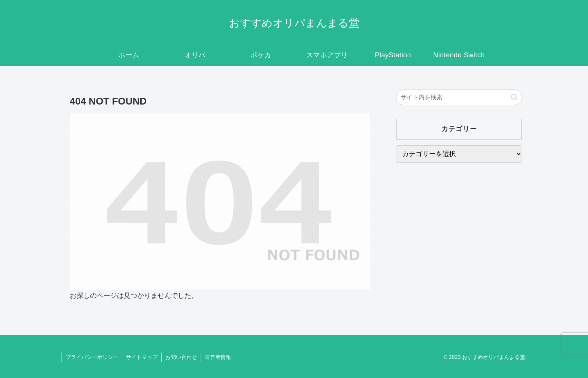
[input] (459, 97)
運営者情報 (218, 357)
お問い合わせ (181, 357)
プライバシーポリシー (92, 357)
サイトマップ (142, 357)
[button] (514, 97)
